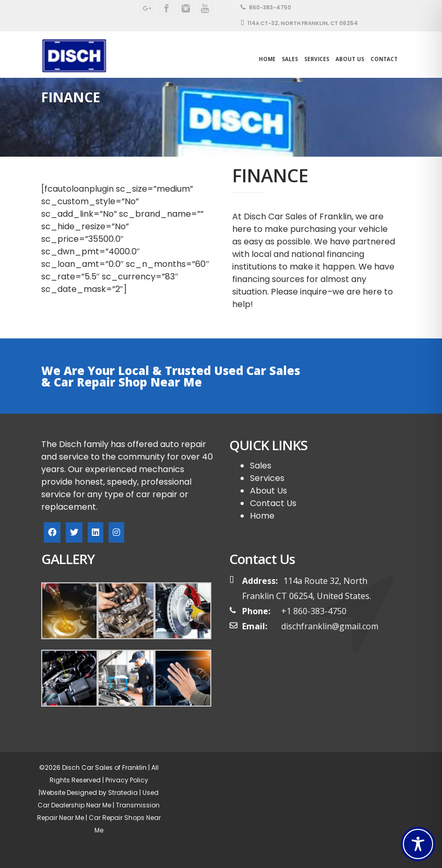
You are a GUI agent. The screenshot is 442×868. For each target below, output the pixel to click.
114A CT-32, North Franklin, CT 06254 (299, 23)
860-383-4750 (266, 8)
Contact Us (273, 503)
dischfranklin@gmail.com (330, 626)
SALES (290, 59)
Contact (384, 59)
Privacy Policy (126, 780)
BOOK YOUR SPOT (359, 376)
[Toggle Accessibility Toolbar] (418, 844)
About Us (350, 59)
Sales (261, 466)
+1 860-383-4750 (314, 611)
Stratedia (123, 793)
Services (317, 59)
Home (267, 59)
